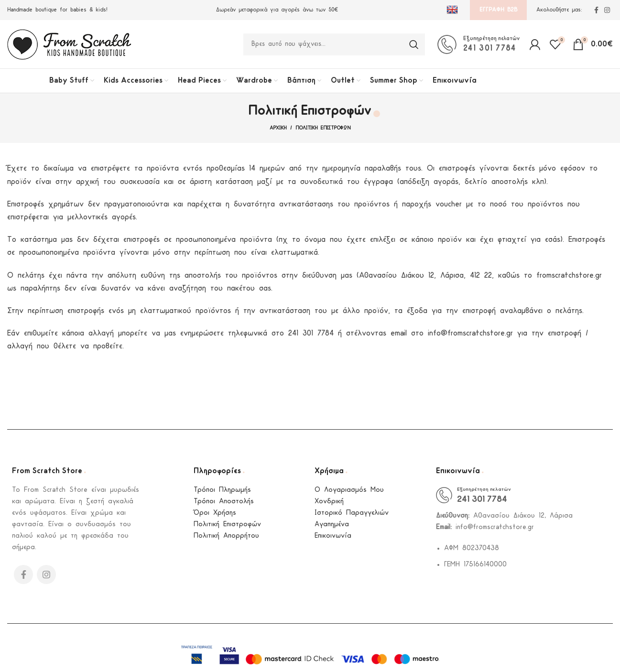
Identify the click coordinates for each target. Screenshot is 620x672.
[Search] (334, 45)
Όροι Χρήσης (215, 515)
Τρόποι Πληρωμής (222, 492)
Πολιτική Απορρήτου (226, 537)
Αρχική (278, 130)
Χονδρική (329, 503)
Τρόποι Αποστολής (224, 503)
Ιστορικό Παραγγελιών (352, 515)
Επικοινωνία (333, 537)
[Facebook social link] (596, 10)
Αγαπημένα (332, 526)
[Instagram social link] (607, 10)
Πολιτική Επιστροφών (227, 526)
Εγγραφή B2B (498, 10)
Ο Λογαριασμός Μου (349, 492)
